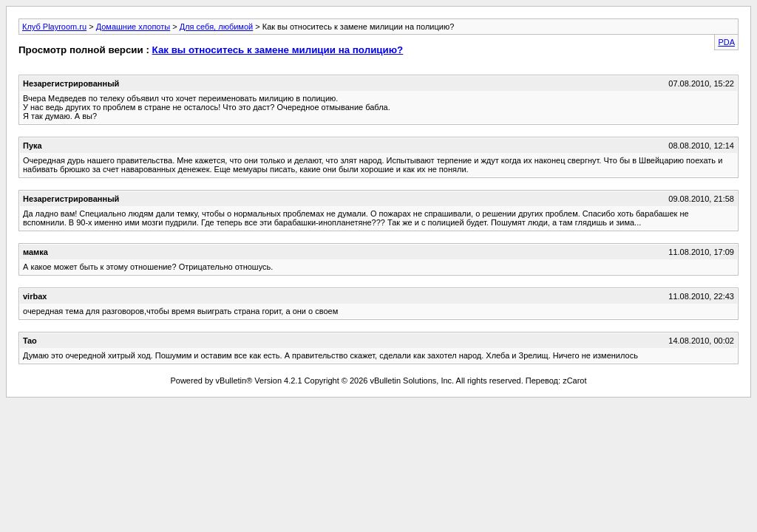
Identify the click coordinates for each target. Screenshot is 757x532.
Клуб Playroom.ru (54, 27)
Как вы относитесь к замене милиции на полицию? (278, 50)
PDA (726, 42)
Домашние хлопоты (133, 27)
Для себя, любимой (216, 27)
